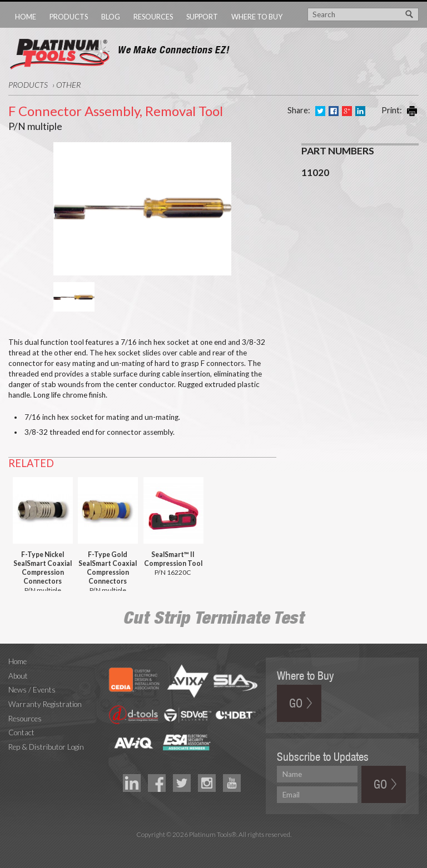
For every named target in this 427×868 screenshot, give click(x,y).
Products (69, 17)
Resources (153, 17)
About (18, 676)
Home (26, 17)
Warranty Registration (45, 704)
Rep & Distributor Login (46, 747)
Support (202, 17)
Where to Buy (257, 17)
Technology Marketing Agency (214, 847)
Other (68, 85)
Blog (111, 17)
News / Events (32, 690)
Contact (21, 732)
